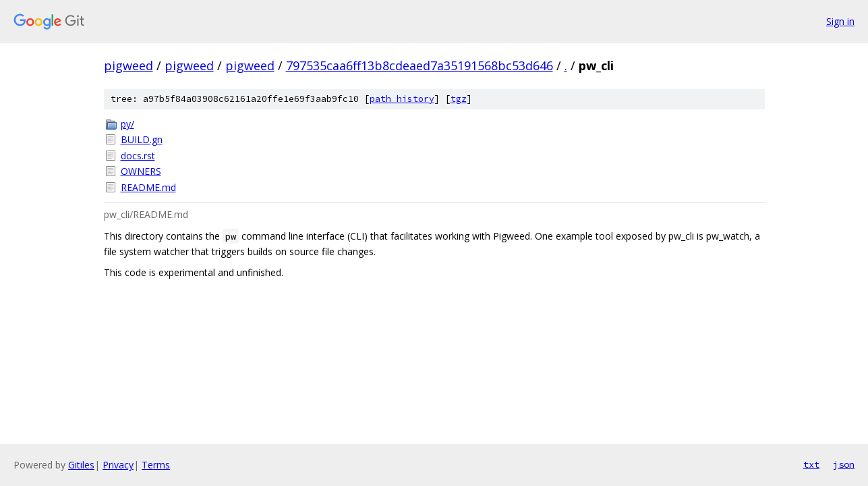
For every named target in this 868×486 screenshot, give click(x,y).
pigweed (128, 65)
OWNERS (141, 171)
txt (811, 464)
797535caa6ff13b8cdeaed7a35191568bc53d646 (419, 65)
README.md (148, 187)
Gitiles (81, 465)
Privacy (118, 465)
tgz (459, 99)
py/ (127, 124)
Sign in (840, 21)
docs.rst (138, 156)
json (844, 464)
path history (402, 99)
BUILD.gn (142, 139)
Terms (156, 465)
